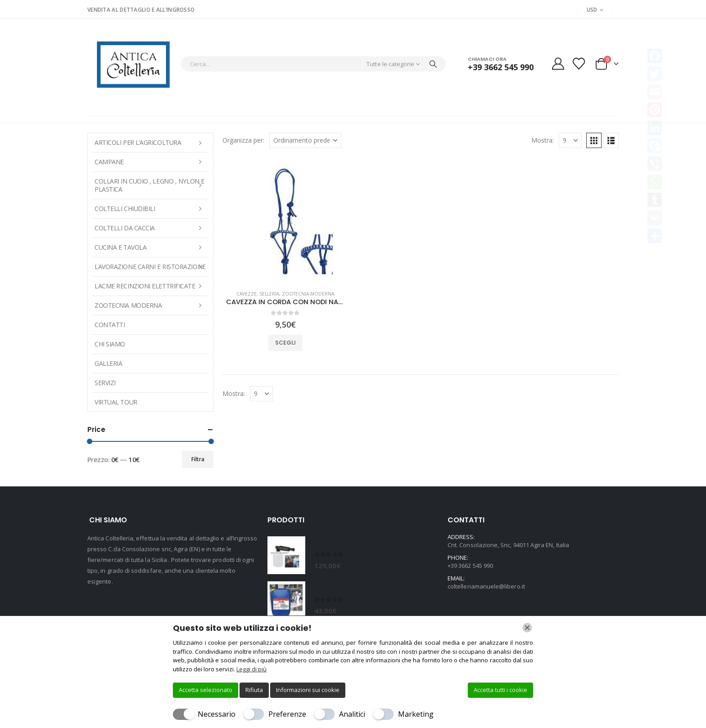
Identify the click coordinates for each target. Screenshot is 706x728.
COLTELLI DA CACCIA (125, 228)
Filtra (198, 459)
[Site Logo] (132, 64)
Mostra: (543, 140)
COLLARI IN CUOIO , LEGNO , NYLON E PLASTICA (149, 185)
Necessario (217, 714)
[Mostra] (570, 140)
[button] (594, 140)
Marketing (416, 714)
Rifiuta (254, 690)
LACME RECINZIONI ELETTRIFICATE (145, 286)
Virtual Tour (116, 402)
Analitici (352, 714)
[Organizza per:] (305, 140)
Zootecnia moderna (308, 294)
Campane (109, 162)
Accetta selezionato (206, 690)
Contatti (110, 325)
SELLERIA (269, 294)
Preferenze (287, 714)
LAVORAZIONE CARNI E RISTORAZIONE (150, 267)
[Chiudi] (527, 628)
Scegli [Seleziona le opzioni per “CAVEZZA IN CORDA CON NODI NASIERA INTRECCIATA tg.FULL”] (285, 343)
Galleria (108, 363)
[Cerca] (433, 64)
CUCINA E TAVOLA (120, 247)
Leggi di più (251, 669)
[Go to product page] (285, 220)
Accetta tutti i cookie (500, 690)
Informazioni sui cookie (308, 690)
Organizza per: (243, 140)
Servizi (105, 383)
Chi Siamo (110, 344)
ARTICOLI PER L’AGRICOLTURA (138, 142)
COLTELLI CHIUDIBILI (125, 209)
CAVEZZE (247, 294)
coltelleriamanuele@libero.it (486, 586)
